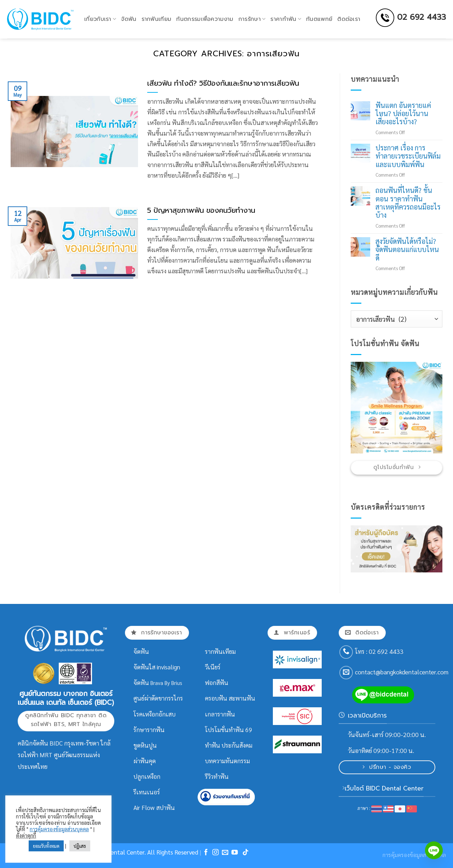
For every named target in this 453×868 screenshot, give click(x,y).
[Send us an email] (346, 673)
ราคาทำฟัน (286, 19)
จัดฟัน (129, 19)
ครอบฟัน (216, 698)
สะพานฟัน (242, 698)
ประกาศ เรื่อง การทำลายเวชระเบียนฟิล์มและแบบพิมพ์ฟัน (408, 156)
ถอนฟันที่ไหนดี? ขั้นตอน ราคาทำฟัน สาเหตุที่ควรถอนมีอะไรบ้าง (408, 203)
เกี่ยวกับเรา (100, 19)
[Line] (434, 850)
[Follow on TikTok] (246, 853)
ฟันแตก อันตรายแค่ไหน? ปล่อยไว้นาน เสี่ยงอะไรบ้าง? (403, 114)
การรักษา (252, 19)
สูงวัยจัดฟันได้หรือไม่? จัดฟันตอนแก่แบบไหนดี (407, 250)
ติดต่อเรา (349, 19)
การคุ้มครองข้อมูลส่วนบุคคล (59, 829)
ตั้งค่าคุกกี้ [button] (26, 835)
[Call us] (346, 652)
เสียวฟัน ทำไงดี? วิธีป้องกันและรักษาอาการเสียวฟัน (223, 84)
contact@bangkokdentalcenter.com (402, 672)
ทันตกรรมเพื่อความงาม (205, 19)
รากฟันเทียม (157, 19)
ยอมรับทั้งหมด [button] (46, 846)
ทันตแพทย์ (319, 19)
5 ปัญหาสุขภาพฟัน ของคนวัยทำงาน (201, 211)
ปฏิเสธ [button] (80, 846)
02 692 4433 (422, 17)
